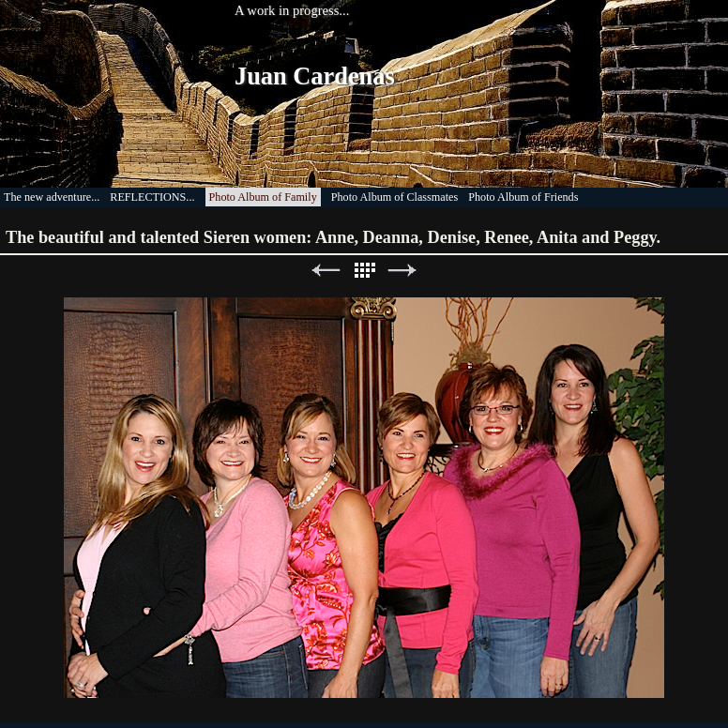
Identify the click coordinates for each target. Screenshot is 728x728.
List (364, 271)
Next (402, 271)
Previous (326, 271)
